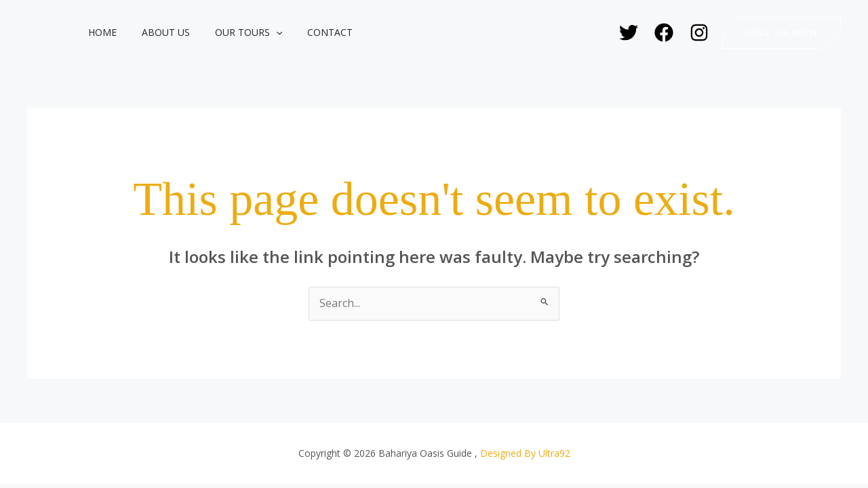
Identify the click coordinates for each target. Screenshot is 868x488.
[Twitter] (629, 33)
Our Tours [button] (233, 33)
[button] (260, 33)
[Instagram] (699, 33)
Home (99, 32)
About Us (156, 32)
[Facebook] (664, 33)
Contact (308, 32)
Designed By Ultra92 (525, 453)
